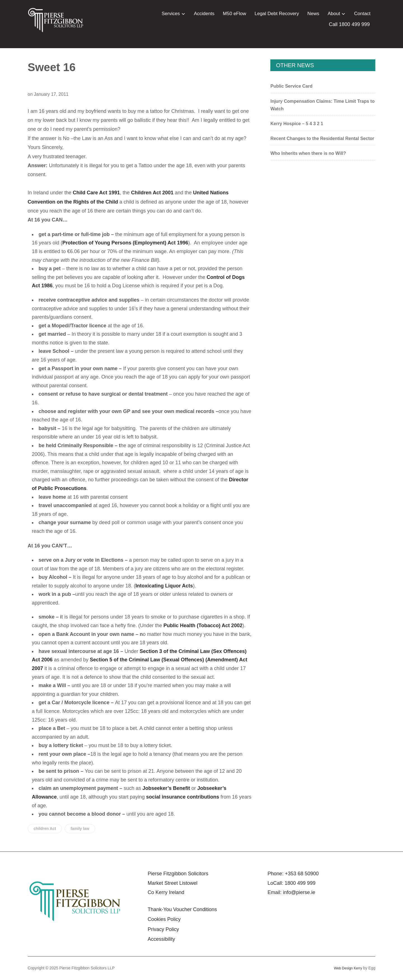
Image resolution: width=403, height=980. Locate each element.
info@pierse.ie (299, 892)
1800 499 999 (300, 883)
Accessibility (161, 939)
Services (171, 14)
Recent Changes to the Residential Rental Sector (322, 138)
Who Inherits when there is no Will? (308, 153)
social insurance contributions (183, 797)
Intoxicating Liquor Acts (164, 586)
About (334, 14)
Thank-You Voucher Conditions (182, 909)
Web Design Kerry (346, 968)
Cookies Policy (164, 919)
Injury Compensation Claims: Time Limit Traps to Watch (322, 105)
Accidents (204, 14)
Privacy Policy (163, 929)
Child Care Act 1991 (96, 193)
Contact (362, 14)
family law (80, 829)
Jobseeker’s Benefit (166, 788)
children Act (45, 829)
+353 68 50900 (302, 874)
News (313, 14)
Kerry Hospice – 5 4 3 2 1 (297, 124)
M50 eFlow (234, 14)
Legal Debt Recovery (277, 14)
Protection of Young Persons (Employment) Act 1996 (125, 243)
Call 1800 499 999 (349, 24)
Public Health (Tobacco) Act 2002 (203, 626)
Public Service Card (291, 86)
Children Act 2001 (152, 193)
